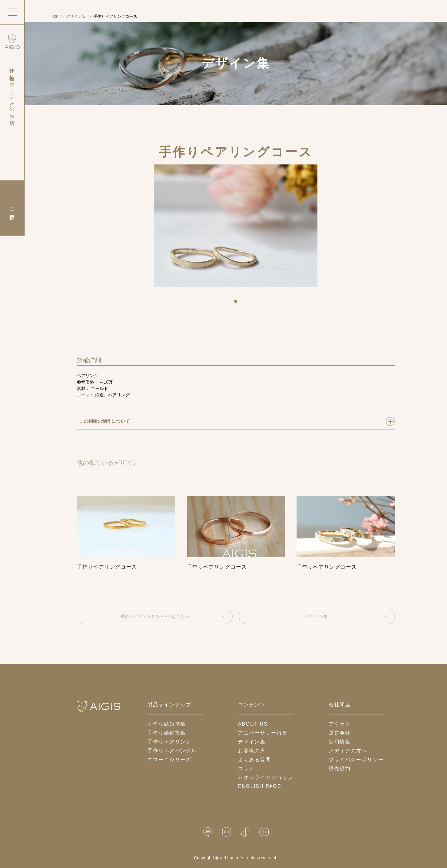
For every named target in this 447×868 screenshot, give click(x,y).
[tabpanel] (236, 226)
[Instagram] (227, 832)
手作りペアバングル (172, 751)
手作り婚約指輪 (167, 733)
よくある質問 (255, 760)
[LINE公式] (208, 832)
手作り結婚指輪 (167, 724)
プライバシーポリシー (356, 760)
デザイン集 (346, 616)
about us (253, 724)
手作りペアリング (169, 742)
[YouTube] (264, 832)
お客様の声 (252, 751)
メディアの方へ (348, 751)
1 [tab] (238, 303)
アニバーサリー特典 (263, 733)
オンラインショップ (266, 777)
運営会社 (340, 733)
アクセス (340, 724)
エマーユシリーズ (169, 760)
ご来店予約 (12, 208)
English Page (260, 786)
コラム (246, 768)
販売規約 (340, 768)
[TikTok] (245, 832)
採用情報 (340, 742)
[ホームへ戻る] (99, 706)
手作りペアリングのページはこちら (172, 616)
